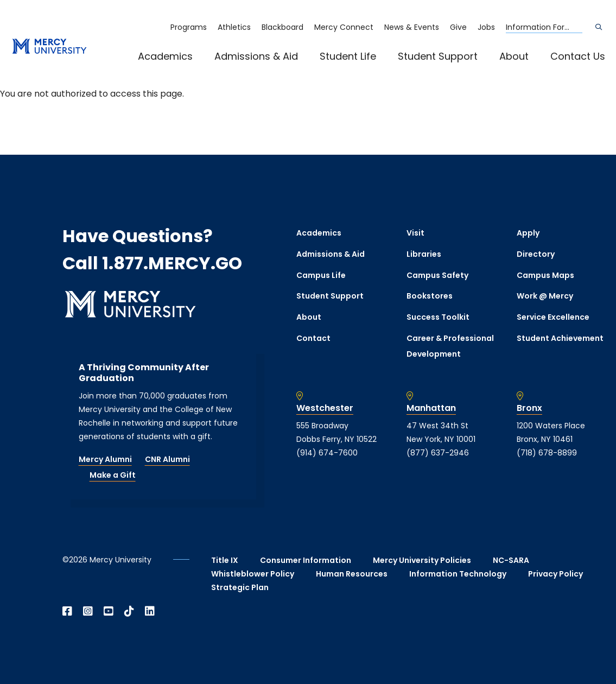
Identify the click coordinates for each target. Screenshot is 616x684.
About (514, 56)
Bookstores (430, 296)
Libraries (424, 254)
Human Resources (352, 574)
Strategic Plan (240, 587)
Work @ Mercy (545, 296)
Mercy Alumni (105, 459)
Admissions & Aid (256, 56)
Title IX (225, 560)
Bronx (529, 408)
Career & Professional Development (450, 346)
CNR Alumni (167, 459)
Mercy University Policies (422, 560)
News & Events (412, 27)
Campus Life (321, 275)
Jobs (486, 27)
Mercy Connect (344, 27)
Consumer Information (306, 560)
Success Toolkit (438, 317)
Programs (189, 27)
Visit (415, 233)
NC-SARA (511, 560)
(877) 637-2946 (438, 453)
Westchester (325, 408)
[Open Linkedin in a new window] (150, 611)
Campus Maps (545, 275)
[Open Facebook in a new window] (67, 611)
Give (458, 27)
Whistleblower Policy (253, 574)
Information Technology (458, 574)
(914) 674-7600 (327, 453)
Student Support (438, 56)
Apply (528, 233)
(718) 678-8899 (547, 453)
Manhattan (431, 408)
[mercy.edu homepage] (49, 47)
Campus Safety (437, 275)
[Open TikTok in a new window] (129, 611)
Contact (313, 338)
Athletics (234, 27)
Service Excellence (553, 317)
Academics (165, 56)
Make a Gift (113, 475)
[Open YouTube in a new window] (109, 611)
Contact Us (578, 56)
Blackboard (282, 27)
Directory (536, 254)
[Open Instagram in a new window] (88, 611)
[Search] (599, 27)
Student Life (348, 56)
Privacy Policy (555, 574)
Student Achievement (560, 338)
